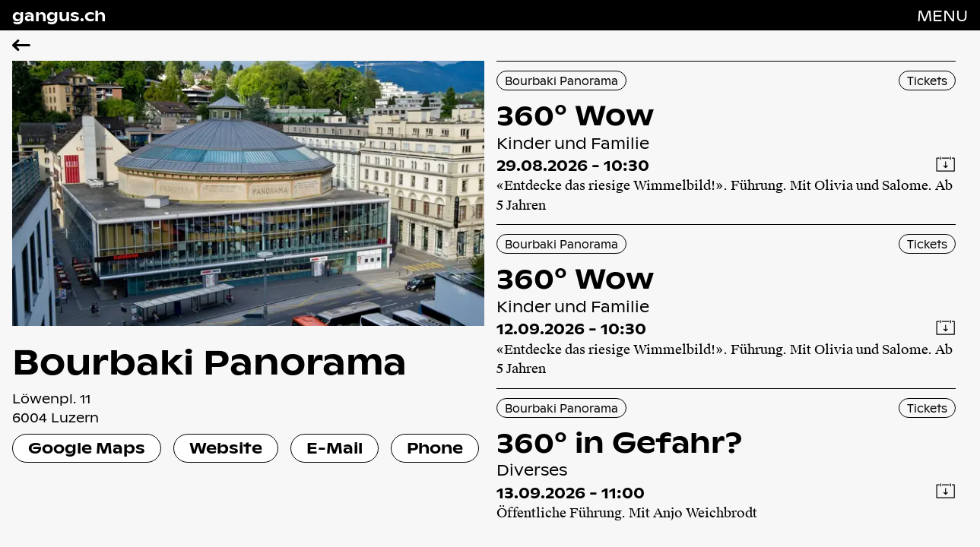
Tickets (927, 81)
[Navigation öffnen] (942, 15)
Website (226, 447)
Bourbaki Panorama (561, 81)
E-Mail (335, 447)
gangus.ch (59, 15)
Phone (435, 447)
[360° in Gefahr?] (726, 461)
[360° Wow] (726, 143)
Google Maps (87, 447)
